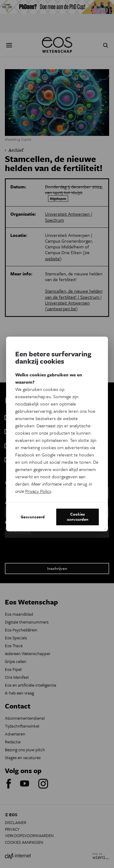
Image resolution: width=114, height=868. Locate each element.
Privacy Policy (38, 491)
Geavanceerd (33, 517)
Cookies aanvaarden (78, 517)
